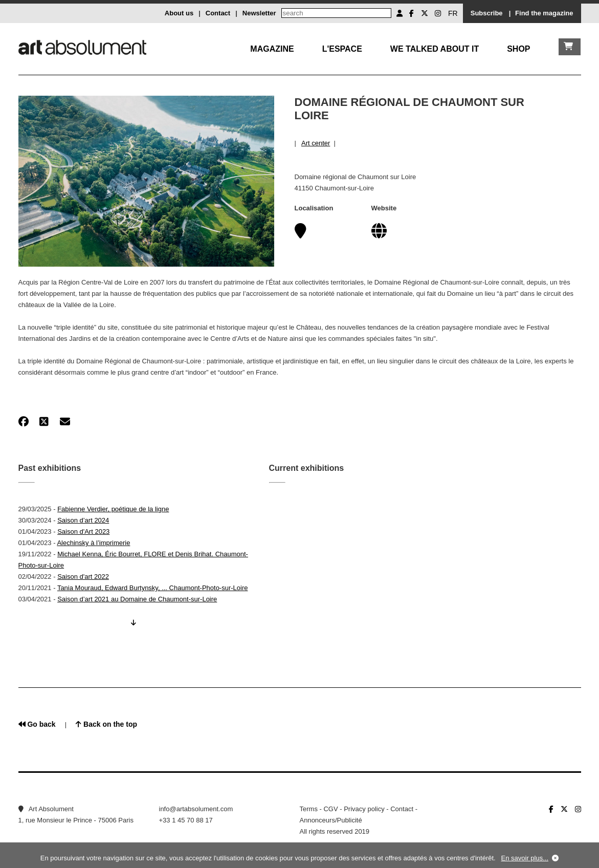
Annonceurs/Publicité (331, 820)
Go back (37, 724)
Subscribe (487, 13)
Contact (218, 13)
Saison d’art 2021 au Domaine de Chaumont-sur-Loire (137, 599)
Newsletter (259, 13)
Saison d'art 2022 (83, 577)
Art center (316, 143)
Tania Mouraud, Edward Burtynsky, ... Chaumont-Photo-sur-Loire (153, 588)
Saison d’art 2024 (83, 520)
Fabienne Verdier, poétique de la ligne (113, 509)
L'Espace (342, 49)
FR (453, 13)
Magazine (272, 49)
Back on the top (106, 724)
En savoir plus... (525, 858)
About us (179, 13)
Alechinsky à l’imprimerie (93, 543)
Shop (518, 49)
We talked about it (435, 49)
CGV (330, 809)
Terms (309, 809)
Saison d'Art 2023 (83, 531)
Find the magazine (544, 13)
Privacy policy (364, 809)
